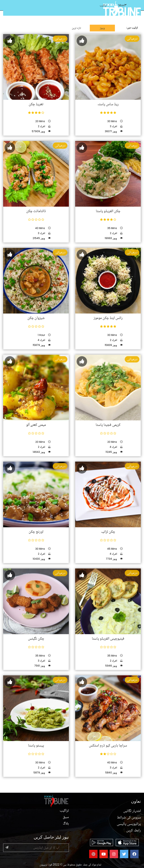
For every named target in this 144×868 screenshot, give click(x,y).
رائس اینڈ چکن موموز (108, 318)
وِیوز (102, 28)
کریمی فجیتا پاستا (108, 425)
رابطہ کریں (134, 831)
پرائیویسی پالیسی (129, 824)
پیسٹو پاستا (36, 746)
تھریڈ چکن (36, 104)
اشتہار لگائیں (132, 811)
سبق (66, 817)
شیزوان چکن (36, 318)
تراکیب (103, 6)
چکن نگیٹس (36, 639)
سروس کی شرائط (129, 818)
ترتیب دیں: (132, 28)
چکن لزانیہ (108, 532)
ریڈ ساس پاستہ (108, 104)
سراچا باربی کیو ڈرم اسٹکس (108, 746)
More (122, 6)
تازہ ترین (76, 28)
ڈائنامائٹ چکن (36, 211)
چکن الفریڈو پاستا (108, 211)
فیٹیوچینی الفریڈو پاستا (108, 639)
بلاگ (66, 824)
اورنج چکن (36, 532)
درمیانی (60, 39)
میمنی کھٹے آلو (36, 425)
